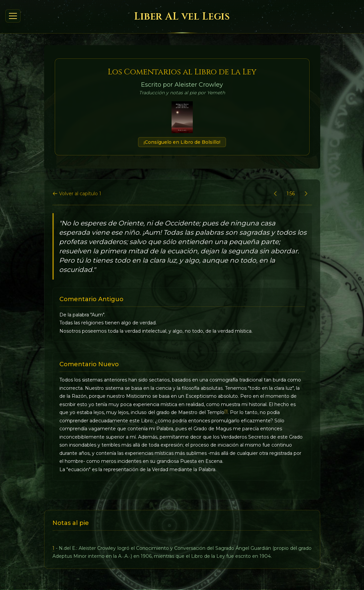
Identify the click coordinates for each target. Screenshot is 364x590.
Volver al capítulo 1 (77, 194)
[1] (226, 411)
